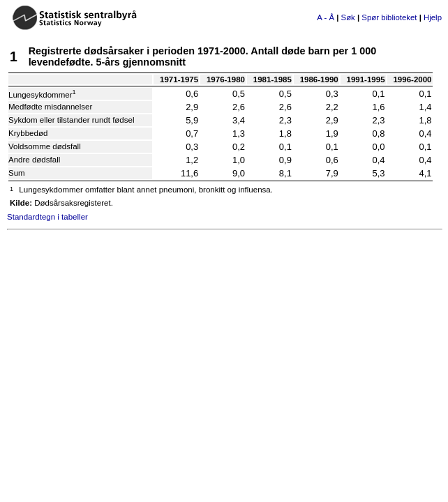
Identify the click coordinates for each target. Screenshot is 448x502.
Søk (348, 17)
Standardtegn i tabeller (47, 217)
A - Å (326, 17)
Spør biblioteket (389, 17)
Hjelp (433, 17)
